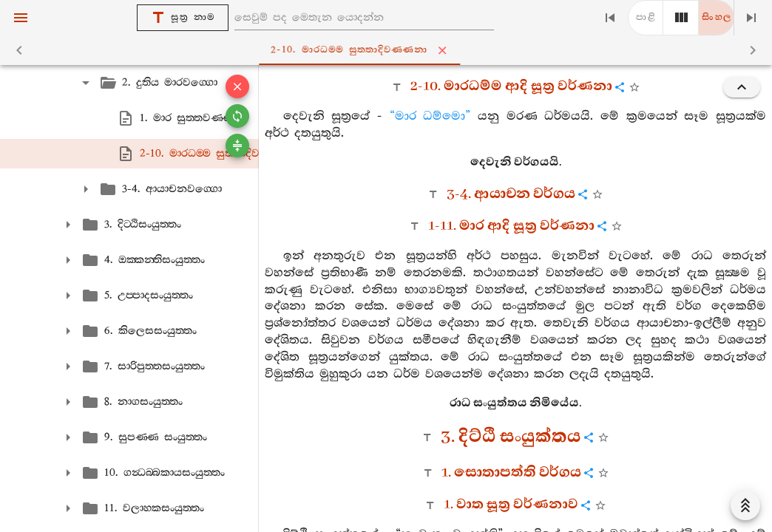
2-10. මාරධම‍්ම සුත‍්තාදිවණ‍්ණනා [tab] (389, 50)
